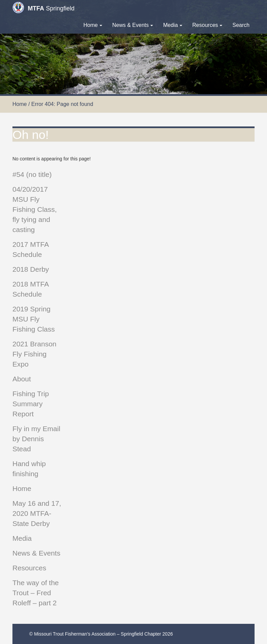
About (22, 379)
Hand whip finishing (29, 469)
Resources (207, 25)
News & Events (133, 25)
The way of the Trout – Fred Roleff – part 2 (36, 593)
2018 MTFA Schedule (30, 289)
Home (93, 25)
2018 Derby (31, 269)
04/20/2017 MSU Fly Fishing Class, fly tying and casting (35, 209)
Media (173, 25)
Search (241, 25)
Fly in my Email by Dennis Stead (36, 439)
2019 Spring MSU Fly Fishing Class (34, 319)
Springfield (43, 8)
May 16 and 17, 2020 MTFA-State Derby (37, 513)
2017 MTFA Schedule (30, 249)
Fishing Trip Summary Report (31, 404)
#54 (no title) (32, 174)
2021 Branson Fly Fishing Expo (34, 354)
